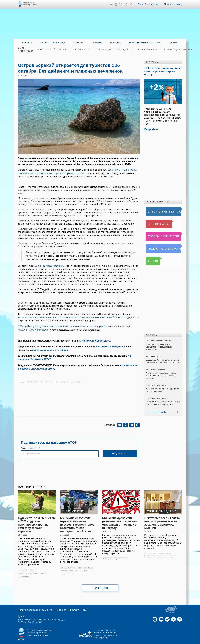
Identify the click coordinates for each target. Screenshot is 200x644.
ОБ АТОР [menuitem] (174, 43)
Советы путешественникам (160, 231)
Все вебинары (156, 407)
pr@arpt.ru (45, 630)
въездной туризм (68, 562)
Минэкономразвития (70, 565)
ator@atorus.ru (40, 627)
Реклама (69, 604)
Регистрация (154, 4)
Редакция (57, 604)
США (40, 375)
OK (128, 4)
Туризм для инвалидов (115, 50)
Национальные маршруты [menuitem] (145, 43)
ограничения (75, 375)
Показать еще (100, 583)
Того (47, 375)
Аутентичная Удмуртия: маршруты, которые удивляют (162, 385)
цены (42, 568)
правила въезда (68, 569)
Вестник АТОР (153, 219)
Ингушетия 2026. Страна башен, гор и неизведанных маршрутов (163, 398)
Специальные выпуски (158, 206)
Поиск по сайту (174, 4)
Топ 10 (150, 256)
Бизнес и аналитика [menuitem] (53, 43)
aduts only (149, 552)
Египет (148, 548)
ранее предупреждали (50, 264)
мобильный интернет (28, 565)
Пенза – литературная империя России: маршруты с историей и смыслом (161, 370)
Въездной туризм (85, 562)
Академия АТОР (143, 50)
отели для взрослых (162, 548)
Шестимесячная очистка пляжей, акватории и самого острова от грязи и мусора (76, 171)
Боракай (55, 375)
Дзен (113, 4)
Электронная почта (30, 441)
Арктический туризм (65, 50)
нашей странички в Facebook (48, 345)
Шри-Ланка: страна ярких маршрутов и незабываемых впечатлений (159, 342)
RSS (79, 604)
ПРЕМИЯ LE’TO (89, 50)
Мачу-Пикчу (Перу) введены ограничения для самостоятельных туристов (59, 324)
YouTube (118, 4)
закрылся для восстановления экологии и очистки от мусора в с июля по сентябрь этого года (68, 315)
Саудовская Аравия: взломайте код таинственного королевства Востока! (163, 356)
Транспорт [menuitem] (79, 43)
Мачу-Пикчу (31, 375)
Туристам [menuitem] (116, 43)
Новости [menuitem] (27, 43)
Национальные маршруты (160, 243)
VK (123, 4)
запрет (64, 375)
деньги (84, 565)
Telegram (133, 4)
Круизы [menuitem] (98, 43)
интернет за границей (28, 568)
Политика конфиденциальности (33, 604)
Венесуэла (107, 553)
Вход (142, 4)
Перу (21, 375)
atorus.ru (157, 642)
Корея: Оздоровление (169, 50)
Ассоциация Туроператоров (30, 4)
